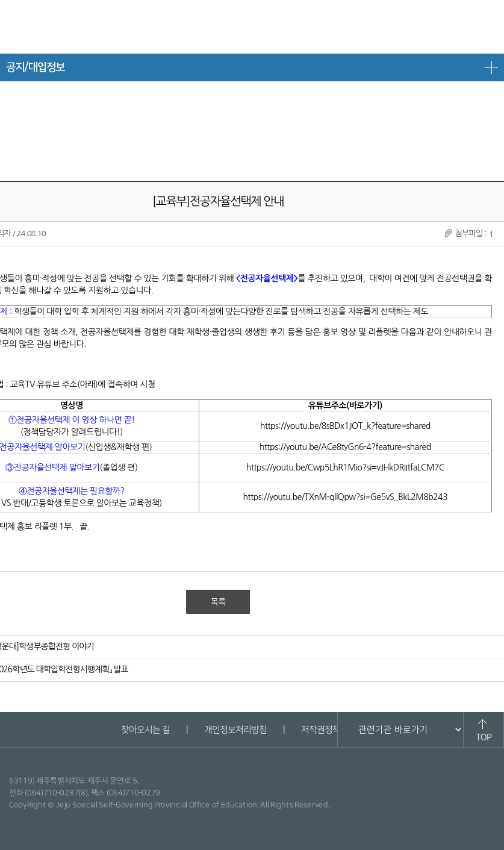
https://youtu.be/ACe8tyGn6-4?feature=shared (345, 447)
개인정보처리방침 (235, 730)
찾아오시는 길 (145, 730)
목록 (218, 602)
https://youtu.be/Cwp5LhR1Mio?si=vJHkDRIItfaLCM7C (345, 467)
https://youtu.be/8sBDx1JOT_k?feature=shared (345, 426)
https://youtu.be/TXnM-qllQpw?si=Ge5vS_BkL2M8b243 (346, 497)
